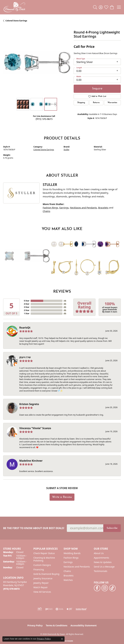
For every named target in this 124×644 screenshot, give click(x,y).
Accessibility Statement (84, 625)
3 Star (27, 307)
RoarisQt (25, 328)
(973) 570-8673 (44, 119)
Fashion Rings (50, 208)
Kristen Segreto (29, 404)
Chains (46, 211)
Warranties (112, 103)
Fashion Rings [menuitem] (71, 558)
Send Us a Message (104, 567)
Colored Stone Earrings (16, 21)
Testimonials (101, 571)
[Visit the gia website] (59, 609)
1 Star (27, 313)
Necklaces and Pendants (84, 208)
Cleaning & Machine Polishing (44, 559)
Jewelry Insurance (43, 578)
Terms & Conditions (57, 625)
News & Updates (103, 562)
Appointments (102, 558)
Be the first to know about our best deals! (34, 528)
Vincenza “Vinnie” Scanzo (35, 428)
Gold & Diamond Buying (46, 574)
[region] (37, 63)
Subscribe (112, 528)
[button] (95, 7)
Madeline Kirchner (31, 461)
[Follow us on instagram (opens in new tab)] (105, 588)
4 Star (27, 304)
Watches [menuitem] (68, 580)
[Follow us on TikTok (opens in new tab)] (112, 588)
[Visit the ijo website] (49, 609)
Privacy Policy (35, 625)
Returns (96, 103)
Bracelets (103, 208)
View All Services (42, 592)
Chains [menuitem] (67, 571)
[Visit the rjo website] (40, 609)
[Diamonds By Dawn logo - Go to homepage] (14, 7)
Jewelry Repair (41, 583)
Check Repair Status (44, 553)
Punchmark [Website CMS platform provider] (68, 641)
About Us (99, 553)
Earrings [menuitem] (68, 562)
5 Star (27, 301)
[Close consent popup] (62, 639)
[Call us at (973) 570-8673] (11, 589)
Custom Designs (42, 565)
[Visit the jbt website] (69, 609)
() (65, 301)
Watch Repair (41, 587)
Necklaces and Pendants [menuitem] (77, 567)
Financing (39, 569)
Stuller (66, 150)
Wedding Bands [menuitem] (72, 553)
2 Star (27, 310)
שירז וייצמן (25, 357)
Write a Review (62, 497)
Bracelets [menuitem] (69, 576)
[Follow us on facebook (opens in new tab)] (97, 588)
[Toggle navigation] (119, 7)
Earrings (64, 208)
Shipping (81, 103)
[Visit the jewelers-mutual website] (81, 609)
